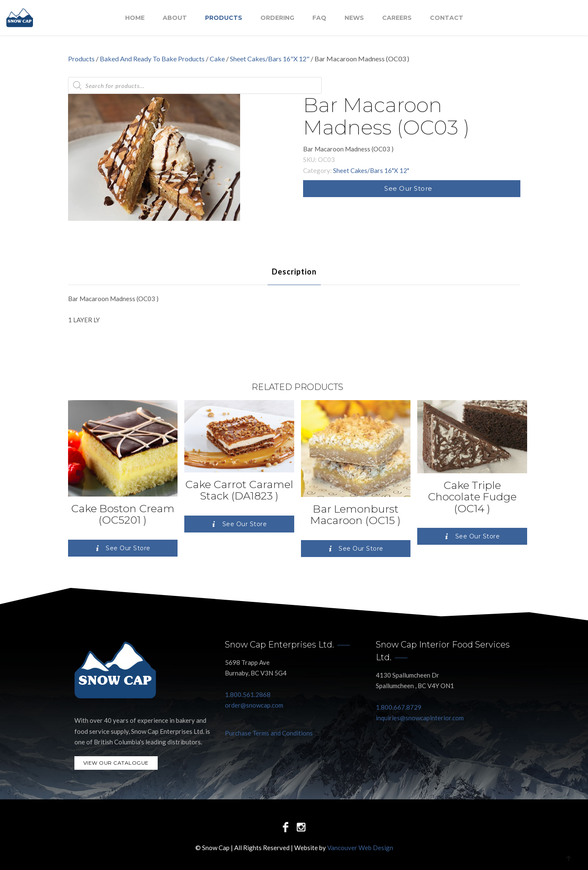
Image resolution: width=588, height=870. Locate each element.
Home (135, 18)
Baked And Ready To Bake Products (152, 59)
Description (294, 272)
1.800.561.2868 (248, 694)
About (175, 18)
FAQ (319, 18)
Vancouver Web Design (360, 848)
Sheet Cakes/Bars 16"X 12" (270, 59)
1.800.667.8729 (399, 707)
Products (224, 18)
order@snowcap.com (254, 705)
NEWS (354, 18)
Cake (217, 59)
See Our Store (408, 188)
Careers (397, 18)
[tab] (294, 272)
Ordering (277, 18)
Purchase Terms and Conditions (269, 733)
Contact (447, 18)
